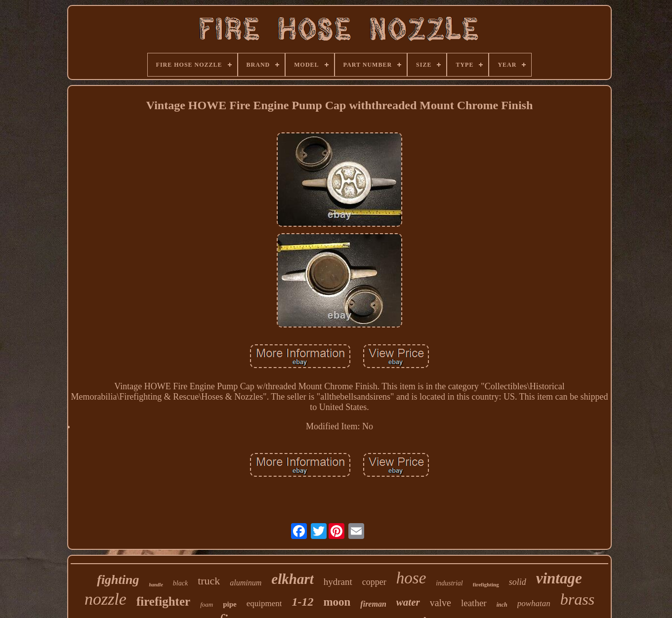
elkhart (292, 579)
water (408, 602)
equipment (264, 603)
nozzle (105, 599)
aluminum (246, 583)
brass (577, 599)
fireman (373, 604)
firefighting (486, 584)
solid (518, 582)
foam (207, 604)
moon (337, 602)
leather (474, 603)
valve (441, 603)
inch (502, 605)
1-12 (302, 602)
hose (411, 578)
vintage (559, 578)
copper (374, 582)
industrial (449, 583)
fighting (118, 580)
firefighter (163, 601)
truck (209, 581)
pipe (230, 604)
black (180, 583)
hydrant (338, 582)
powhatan (534, 603)
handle (156, 585)
